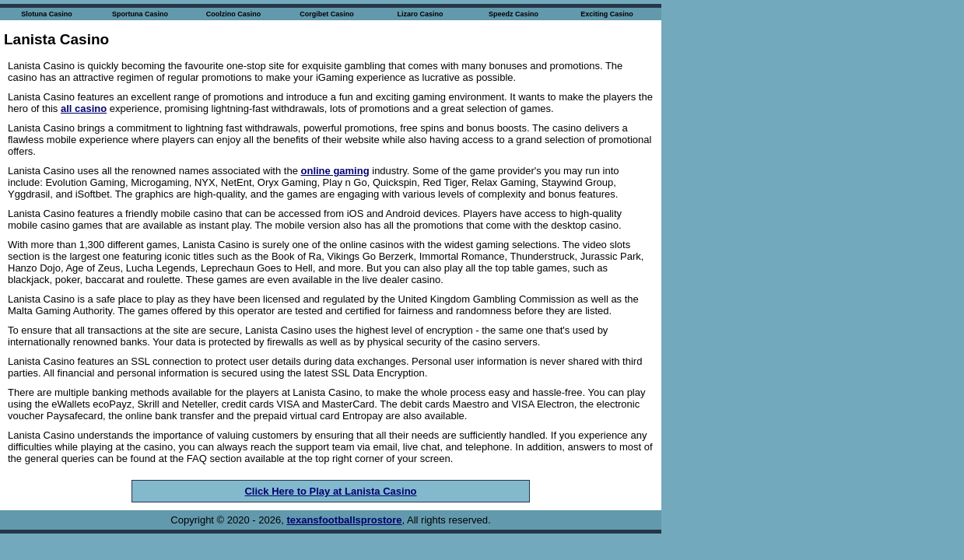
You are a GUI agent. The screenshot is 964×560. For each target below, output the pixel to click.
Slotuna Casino (47, 14)
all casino (84, 108)
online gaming (335, 171)
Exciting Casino (607, 14)
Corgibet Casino (327, 14)
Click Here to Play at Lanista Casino (330, 491)
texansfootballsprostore (344, 520)
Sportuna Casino (140, 14)
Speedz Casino (514, 14)
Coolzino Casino (234, 14)
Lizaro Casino (420, 14)
